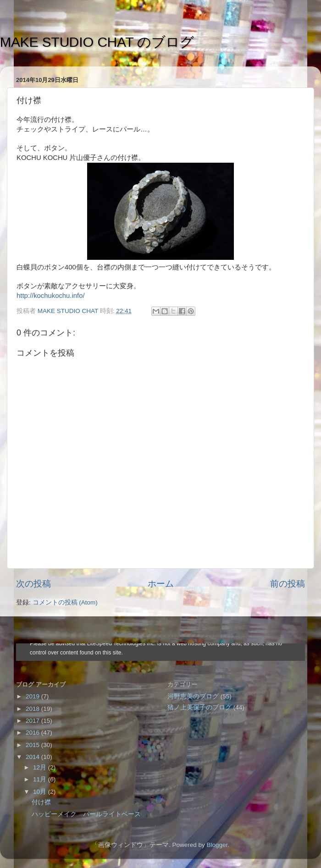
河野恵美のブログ (193, 696)
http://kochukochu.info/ (51, 296)
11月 (41, 779)
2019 (33, 696)
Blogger (217, 845)
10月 (41, 792)
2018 (33, 709)
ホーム (161, 584)
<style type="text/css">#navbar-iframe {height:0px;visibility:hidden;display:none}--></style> (160, 652)
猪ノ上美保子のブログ (199, 707)
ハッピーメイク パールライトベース (86, 814)
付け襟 (41, 802)
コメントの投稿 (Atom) (65, 602)
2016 (33, 733)
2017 (33, 721)
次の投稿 (33, 584)
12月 (41, 767)
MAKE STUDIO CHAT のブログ (97, 42)
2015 (33, 745)
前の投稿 (288, 584)
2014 (33, 757)
